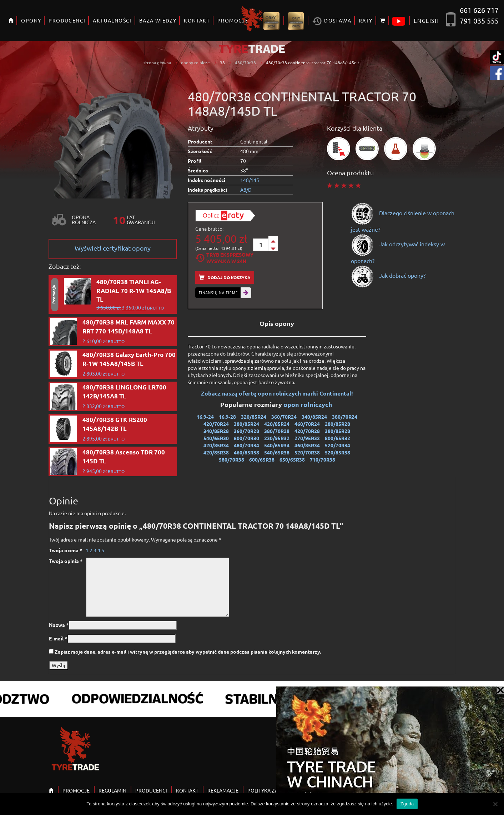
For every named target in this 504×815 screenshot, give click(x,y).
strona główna (157, 62)
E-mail (58, 638)
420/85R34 (216, 445)
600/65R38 (262, 459)
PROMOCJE (76, 790)
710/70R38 (322, 459)
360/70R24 (284, 417)
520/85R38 (337, 452)
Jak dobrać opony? (388, 275)
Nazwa (59, 625)
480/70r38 (245, 62)
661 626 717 (479, 10)
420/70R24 (216, 424)
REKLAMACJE (223, 790)
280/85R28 (337, 424)
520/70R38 (307, 452)
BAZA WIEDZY (158, 20)
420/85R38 (216, 452)
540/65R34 (277, 445)
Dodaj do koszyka (225, 278)
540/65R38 (277, 452)
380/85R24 (246, 424)
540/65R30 (216, 438)
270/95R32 (307, 438)
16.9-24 (205, 417)
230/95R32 (277, 438)
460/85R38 (246, 452)
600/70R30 (246, 438)
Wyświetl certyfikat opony (113, 248)
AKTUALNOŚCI (112, 20)
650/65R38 (292, 459)
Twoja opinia (66, 561)
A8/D (246, 190)
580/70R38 (231, 459)
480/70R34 (246, 445)
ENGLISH (426, 21)
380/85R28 (337, 431)
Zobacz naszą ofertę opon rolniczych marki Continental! (277, 393)
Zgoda (407, 804)
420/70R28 (307, 431)
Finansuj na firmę (218, 293)
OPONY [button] (31, 20)
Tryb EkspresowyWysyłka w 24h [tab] (224, 258)
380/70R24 (345, 417)
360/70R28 (246, 431)
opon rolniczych (309, 404)
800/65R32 (337, 438)
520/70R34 (337, 445)
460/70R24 (307, 424)
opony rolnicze (195, 62)
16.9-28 (227, 417)
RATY (366, 20)
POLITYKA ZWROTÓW (273, 790)
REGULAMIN (112, 790)
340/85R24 (314, 417)
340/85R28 (216, 431)
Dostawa (332, 21)
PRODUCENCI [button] (67, 20)
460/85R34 (307, 445)
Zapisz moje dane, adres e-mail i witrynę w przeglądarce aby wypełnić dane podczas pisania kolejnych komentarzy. (188, 652)
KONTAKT (197, 20)
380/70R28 (277, 431)
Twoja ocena (65, 550)
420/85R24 (277, 424)
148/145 (250, 180)
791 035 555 (479, 21)
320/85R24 (254, 417)
